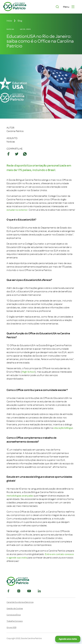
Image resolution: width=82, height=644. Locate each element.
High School (28, 372)
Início (9, 21)
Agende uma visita (68, 639)
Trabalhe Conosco (15, 621)
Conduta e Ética (14, 615)
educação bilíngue (63, 428)
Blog (20, 21)
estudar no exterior (17, 210)
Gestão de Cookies (15, 609)
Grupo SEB (11, 627)
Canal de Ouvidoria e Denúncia (20, 602)
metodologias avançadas (20, 496)
